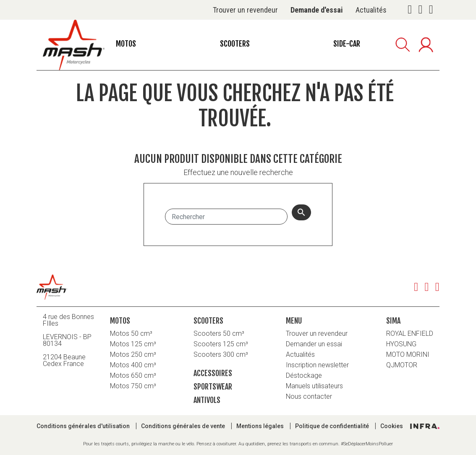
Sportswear (213, 387)
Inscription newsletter (317, 365)
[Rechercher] (226, 217)
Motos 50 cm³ (131, 333)
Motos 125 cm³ (133, 344)
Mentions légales (261, 426)
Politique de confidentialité (333, 426)
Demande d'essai (317, 10)
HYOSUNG (401, 344)
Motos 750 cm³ (133, 386)
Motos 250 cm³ (133, 354)
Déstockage (304, 375)
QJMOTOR (402, 365)
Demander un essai (314, 344)
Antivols (207, 400)
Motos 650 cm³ (133, 375)
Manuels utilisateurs (314, 386)
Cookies (392, 426)
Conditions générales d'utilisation (84, 426)
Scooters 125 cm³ (221, 344)
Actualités (371, 10)
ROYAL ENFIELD (410, 333)
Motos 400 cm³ (133, 365)
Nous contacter (309, 396)
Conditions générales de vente (184, 426)
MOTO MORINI (408, 354)
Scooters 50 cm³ (219, 333)
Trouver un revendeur (245, 10)
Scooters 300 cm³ (221, 354)
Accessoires (213, 373)
